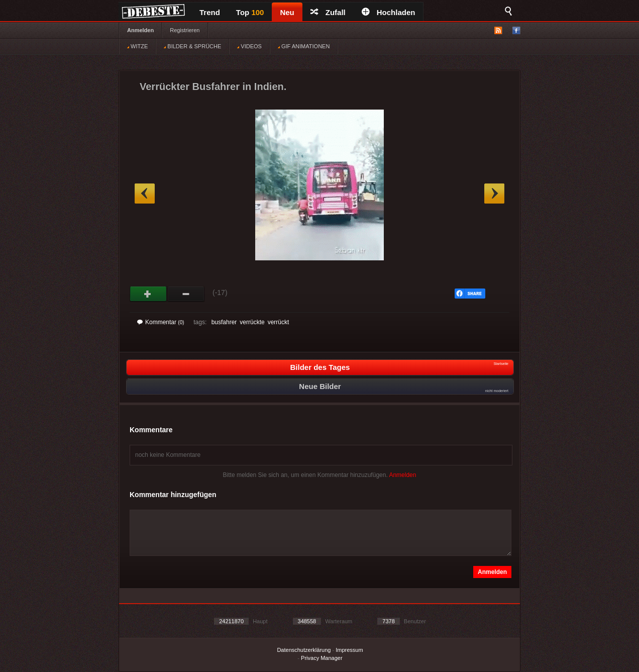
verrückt (279, 322)
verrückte (252, 322)
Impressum (349, 650)
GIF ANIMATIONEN (304, 46)
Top (250, 12)
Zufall (328, 12)
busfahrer (224, 322)
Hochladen (389, 12)
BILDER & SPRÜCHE (192, 46)
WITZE (137, 46)
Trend (210, 12)
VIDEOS (249, 46)
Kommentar (161, 322)
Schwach (186, 294)
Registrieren (185, 30)
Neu (287, 12)
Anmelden (140, 30)
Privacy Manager (322, 658)
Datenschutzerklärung (304, 650)
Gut (148, 294)
